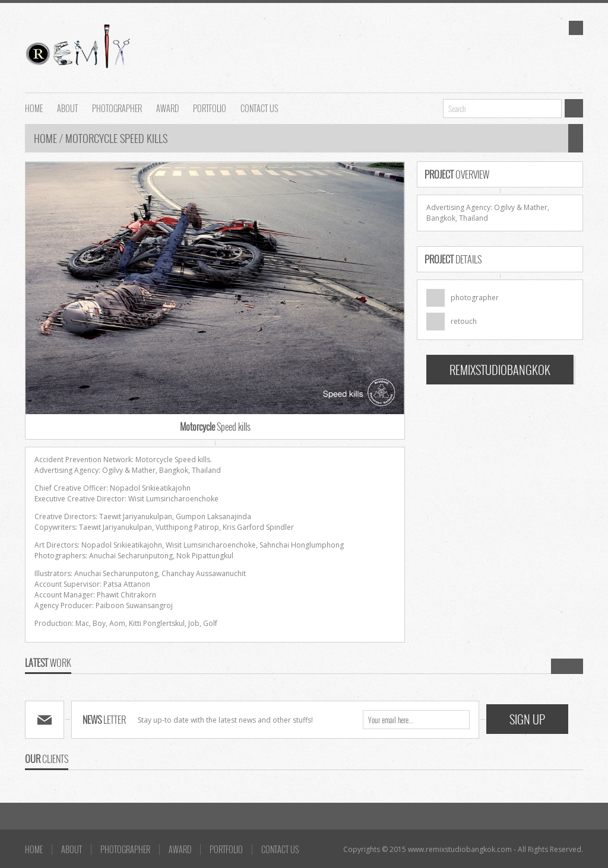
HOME (34, 107)
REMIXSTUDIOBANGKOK (500, 370)
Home (47, 138)
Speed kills (215, 427)
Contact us (259, 107)
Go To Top (304, 798)
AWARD (167, 107)
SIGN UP (527, 719)
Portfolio (210, 107)
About (67, 107)
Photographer (117, 107)
